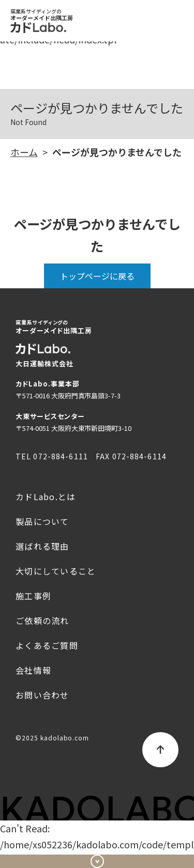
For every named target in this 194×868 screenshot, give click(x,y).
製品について (42, 521)
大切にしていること (56, 571)
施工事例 (33, 596)
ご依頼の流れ (42, 621)
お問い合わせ (97, 855)
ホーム (24, 152)
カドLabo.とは (46, 497)
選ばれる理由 (42, 546)
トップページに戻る (97, 276)
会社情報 (33, 670)
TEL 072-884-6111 (52, 456)
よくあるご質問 (47, 645)
